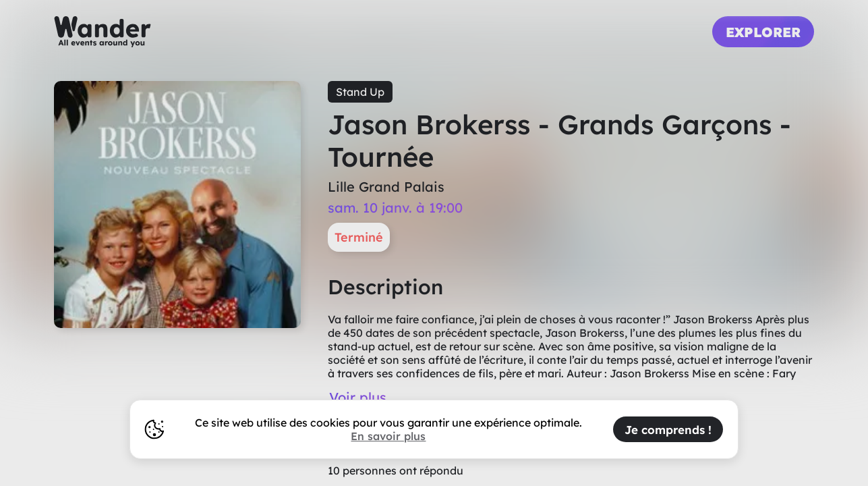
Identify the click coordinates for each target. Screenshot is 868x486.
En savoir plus (388, 436)
